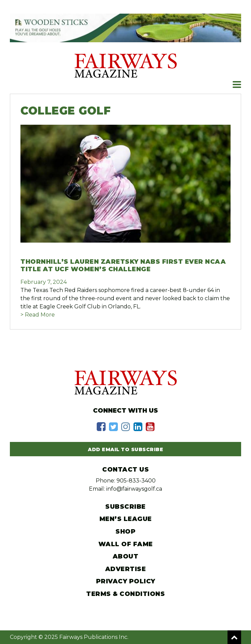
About (126, 556)
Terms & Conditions (125, 594)
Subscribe (125, 507)
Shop (125, 532)
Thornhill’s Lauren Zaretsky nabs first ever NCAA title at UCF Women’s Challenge (123, 265)
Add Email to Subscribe (125, 449)
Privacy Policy (126, 581)
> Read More (38, 315)
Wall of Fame (126, 544)
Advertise (126, 569)
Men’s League (126, 519)
